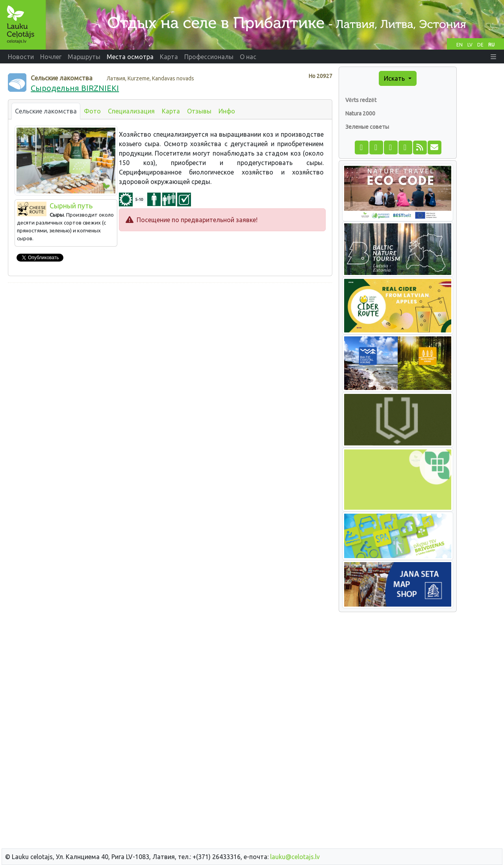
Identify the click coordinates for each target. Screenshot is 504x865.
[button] (493, 57)
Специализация (131, 111)
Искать (395, 78)
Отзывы (199, 111)
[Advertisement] (170, 344)
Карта (171, 111)
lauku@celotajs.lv (295, 857)
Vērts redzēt (361, 100)
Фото (92, 111)
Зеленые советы (367, 127)
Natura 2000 (360, 113)
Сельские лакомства (46, 111)
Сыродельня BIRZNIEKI (75, 88)
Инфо (227, 111)
